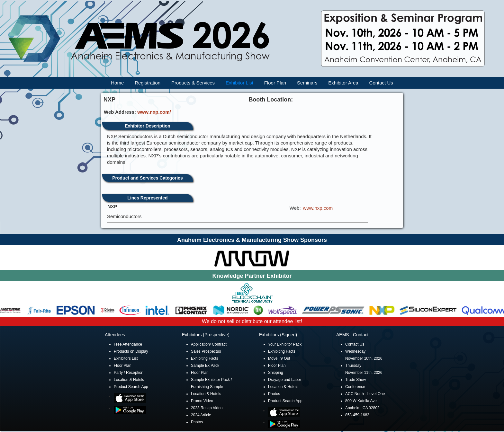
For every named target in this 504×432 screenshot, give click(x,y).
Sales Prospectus (206, 351)
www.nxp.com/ (154, 112)
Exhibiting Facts (205, 358)
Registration (148, 83)
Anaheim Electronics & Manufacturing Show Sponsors (252, 240)
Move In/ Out (279, 358)
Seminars (307, 83)
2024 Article (201, 415)
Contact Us (381, 83)
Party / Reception (129, 373)
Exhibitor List (239, 83)
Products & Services (193, 83)
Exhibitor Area (343, 83)
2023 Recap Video (207, 408)
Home (117, 83)
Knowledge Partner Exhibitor (252, 276)
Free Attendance (128, 344)
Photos (197, 422)
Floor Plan (275, 83)
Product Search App (131, 387)
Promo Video (202, 401)
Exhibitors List (126, 358)
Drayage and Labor (285, 380)
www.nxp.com (318, 208)
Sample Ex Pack (205, 366)
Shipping (276, 373)
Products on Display (131, 351)
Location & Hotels (129, 380)
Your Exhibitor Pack (285, 344)
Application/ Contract (209, 344)
